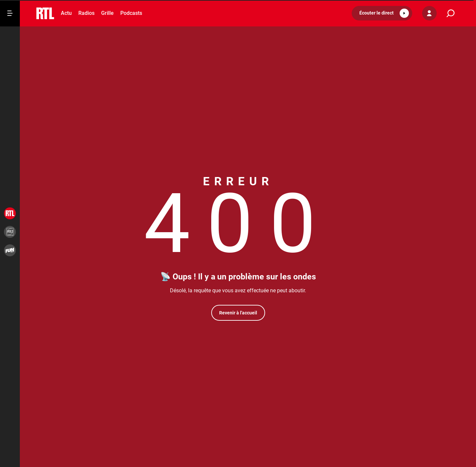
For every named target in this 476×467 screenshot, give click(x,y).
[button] (382, 13)
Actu (66, 13)
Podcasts (131, 13)
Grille (107, 13)
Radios (86, 13)
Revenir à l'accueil (238, 313)
